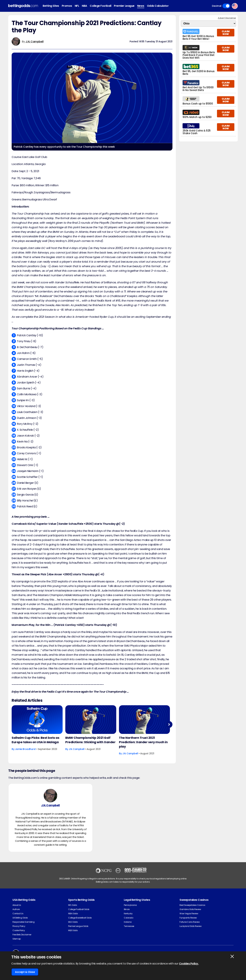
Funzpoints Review (188, 918)
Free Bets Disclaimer (22, 935)
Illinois (127, 909)
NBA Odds (73, 914)
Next (169, 724)
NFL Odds (73, 905)
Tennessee (129, 926)
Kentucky (128, 914)
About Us (17, 905)
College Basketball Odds (80, 918)
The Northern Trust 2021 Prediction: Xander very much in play (143, 742)
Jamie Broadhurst (25, 749)
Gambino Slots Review (190, 909)
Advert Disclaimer (227, 18)
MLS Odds (73, 922)
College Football (100, 6)
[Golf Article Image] (37, 720)
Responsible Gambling (23, 922)
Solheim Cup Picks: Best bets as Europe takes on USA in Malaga (35, 740)
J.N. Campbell (35, 42)
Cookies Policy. (189, 964)
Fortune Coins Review (190, 922)
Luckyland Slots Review (190, 926)
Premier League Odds (78, 926)
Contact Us (18, 914)
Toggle (226, 6)
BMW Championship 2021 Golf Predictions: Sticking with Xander (90, 740)
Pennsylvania (130, 905)
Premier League (124, 6)
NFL (77, 6)
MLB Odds (73, 930)
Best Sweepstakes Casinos (192, 905)
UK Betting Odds (20, 918)
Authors (16, 909)
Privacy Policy (19, 926)
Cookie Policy (19, 930)
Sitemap (17, 939)
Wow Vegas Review (189, 914)
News (141, 6)
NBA (84, 6)
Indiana (128, 922)
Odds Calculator (158, 6)
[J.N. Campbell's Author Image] (50, 796)
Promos (67, 6)
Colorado (128, 918)
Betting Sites (51, 6)
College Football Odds (79, 909)
